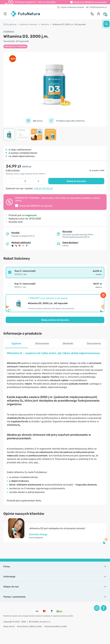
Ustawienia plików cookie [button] (56, 626)
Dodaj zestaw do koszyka (55, 320)
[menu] (6, 14)
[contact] (92, 14)
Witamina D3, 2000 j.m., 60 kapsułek (69, 24)
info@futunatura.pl (96, 7)
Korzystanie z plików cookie (29, 626)
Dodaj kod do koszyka (90, 2)
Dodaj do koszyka (76, 181)
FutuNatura (9, 31)
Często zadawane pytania (71, 7)
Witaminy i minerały (28, 24)
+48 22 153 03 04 (43, 188)
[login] (99, 14)
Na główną (10, 24)
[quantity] (25, 181)
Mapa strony (9, 626)
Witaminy (45, 24)
